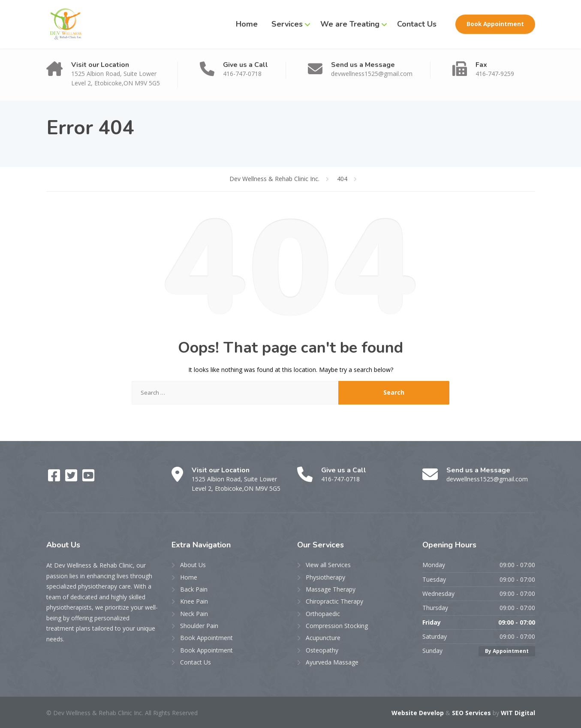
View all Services (328, 565)
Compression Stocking (337, 626)
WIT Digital (518, 713)
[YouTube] (88, 478)
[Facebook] (55, 478)
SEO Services (471, 713)
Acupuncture (323, 638)
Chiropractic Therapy (334, 601)
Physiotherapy (325, 577)
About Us (193, 565)
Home (247, 24)
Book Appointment (495, 24)
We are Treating (350, 24)
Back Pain (194, 589)
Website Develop (418, 713)
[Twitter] (72, 478)
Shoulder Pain (199, 626)
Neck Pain (194, 614)
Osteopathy (322, 650)
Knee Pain (194, 601)
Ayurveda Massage (332, 662)
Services (287, 24)
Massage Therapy (331, 589)
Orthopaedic (323, 614)
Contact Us (417, 24)
